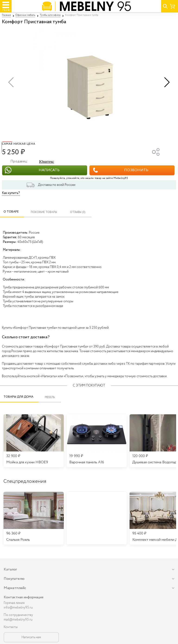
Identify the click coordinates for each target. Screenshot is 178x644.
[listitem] (34, 518)
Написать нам (31, 637)
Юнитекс (46, 162)
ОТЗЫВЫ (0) (78, 212)
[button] (167, 82)
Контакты (11, 627)
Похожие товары (44, 212)
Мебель (50, 398)
